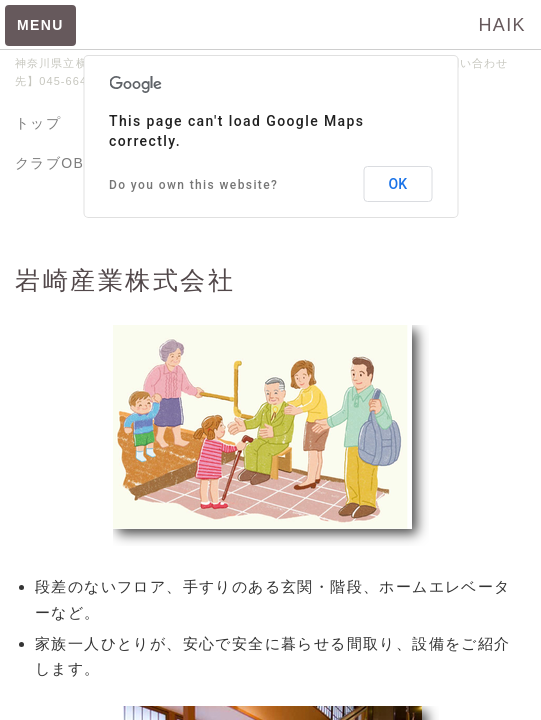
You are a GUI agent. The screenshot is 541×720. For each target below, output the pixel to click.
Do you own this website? (193, 185)
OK (398, 184)
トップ (38, 123)
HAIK (502, 25)
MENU (40, 25)
